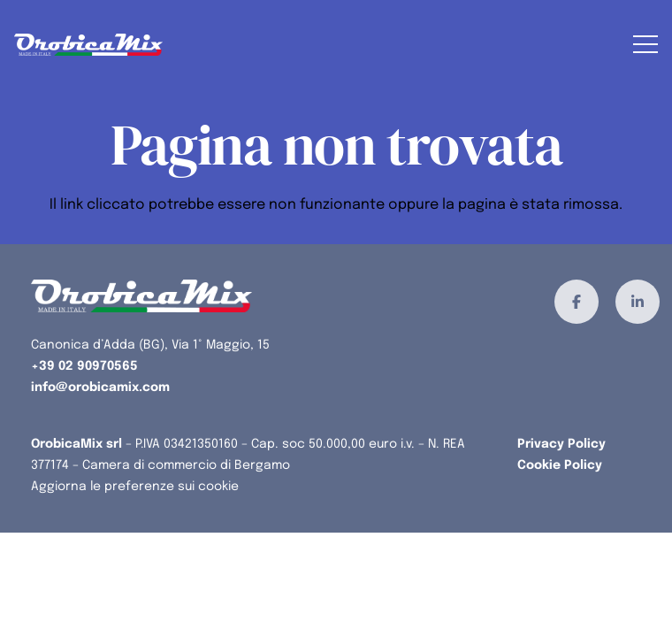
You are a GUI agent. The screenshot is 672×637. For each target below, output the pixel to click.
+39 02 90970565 (84, 366)
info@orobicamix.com (100, 388)
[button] (645, 44)
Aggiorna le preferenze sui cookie (135, 487)
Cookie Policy (560, 465)
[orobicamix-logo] (88, 45)
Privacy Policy (561, 444)
